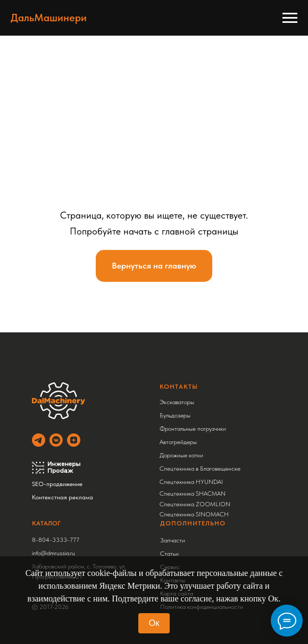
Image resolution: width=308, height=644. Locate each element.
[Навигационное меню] (290, 18)
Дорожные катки (181, 455)
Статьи (169, 554)
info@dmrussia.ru (53, 553)
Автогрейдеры (178, 442)
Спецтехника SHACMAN (193, 494)
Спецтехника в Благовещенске (200, 469)
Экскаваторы (177, 402)
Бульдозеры (175, 415)
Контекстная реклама (63, 497)
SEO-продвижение (57, 484)
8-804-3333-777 (56, 540)
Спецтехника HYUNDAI (191, 482)
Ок (154, 623)
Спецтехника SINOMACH (194, 514)
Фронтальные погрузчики (193, 429)
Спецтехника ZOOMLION (195, 504)
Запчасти (173, 540)
